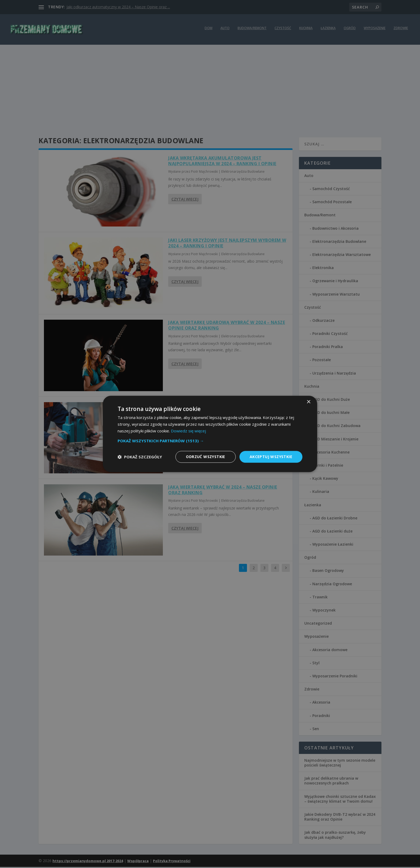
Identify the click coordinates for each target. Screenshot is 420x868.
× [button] (308, 402)
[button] (210, 441)
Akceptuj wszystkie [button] (271, 457)
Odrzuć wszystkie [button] (205, 457)
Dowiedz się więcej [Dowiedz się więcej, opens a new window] (188, 431)
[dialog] (210, 434)
